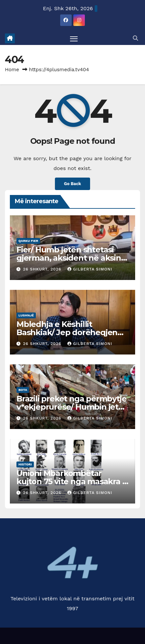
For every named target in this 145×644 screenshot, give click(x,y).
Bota (23, 390)
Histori (25, 464)
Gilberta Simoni (90, 269)
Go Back (73, 184)
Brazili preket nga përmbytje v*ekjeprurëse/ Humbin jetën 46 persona (72, 407)
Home (12, 70)
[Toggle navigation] (74, 38)
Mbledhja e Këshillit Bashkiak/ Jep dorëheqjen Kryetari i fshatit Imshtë (67, 332)
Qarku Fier (28, 241)
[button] (135, 38)
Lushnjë (26, 315)
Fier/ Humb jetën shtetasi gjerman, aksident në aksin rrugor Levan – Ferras (69, 258)
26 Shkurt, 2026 (43, 269)
